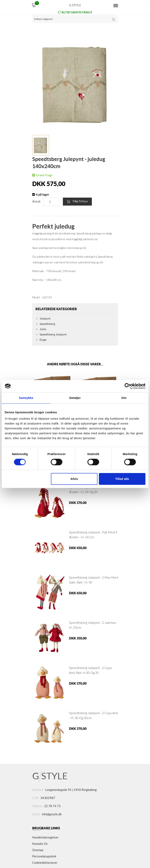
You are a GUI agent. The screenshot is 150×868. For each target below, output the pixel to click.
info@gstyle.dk (52, 814)
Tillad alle (122, 479)
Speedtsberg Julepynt (53, 334)
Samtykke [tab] (26, 398)
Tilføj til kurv (77, 201)
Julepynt (45, 319)
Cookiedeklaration (45, 863)
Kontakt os (40, 844)
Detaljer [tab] (75, 398)
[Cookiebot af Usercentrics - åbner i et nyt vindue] (127, 386)
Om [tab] (124, 398)
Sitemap (38, 850)
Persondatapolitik (44, 856)
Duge (43, 340)
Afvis (74, 479)
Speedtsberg (47, 324)
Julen (43, 329)
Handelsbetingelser (45, 837)
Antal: (37, 201)
